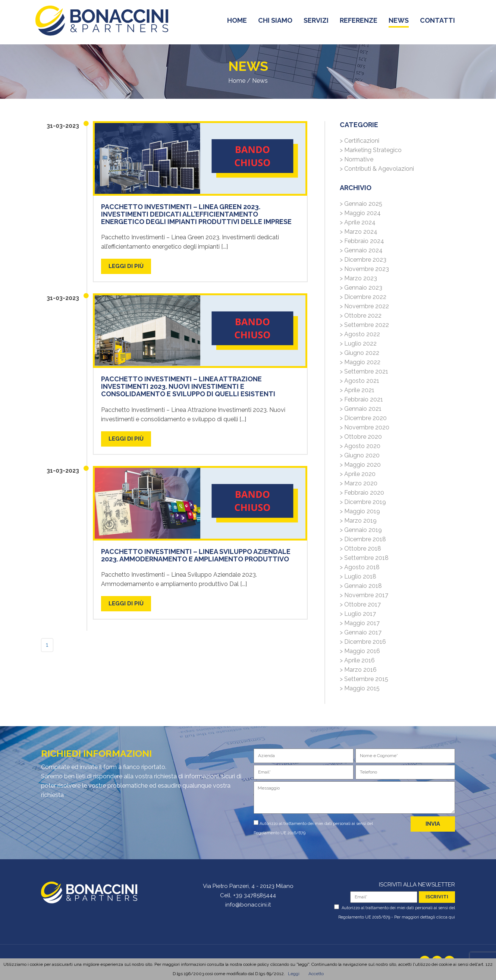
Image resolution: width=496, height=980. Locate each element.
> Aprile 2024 (358, 222)
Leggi (294, 974)
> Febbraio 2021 (361, 399)
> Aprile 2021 (357, 390)
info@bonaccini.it (248, 905)
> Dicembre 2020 (363, 418)
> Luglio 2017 (358, 614)
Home (237, 81)
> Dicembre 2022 (363, 297)
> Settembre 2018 (364, 558)
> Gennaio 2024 (361, 250)
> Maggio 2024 (360, 213)
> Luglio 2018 (358, 576)
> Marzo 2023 (358, 278)
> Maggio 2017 (360, 623)
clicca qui (446, 917)
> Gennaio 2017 (361, 632)
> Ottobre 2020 (361, 437)
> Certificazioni (360, 141)
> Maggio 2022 (360, 362)
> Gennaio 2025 (361, 204)
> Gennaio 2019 (361, 530)
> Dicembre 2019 (363, 502)
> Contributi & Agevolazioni (377, 169)
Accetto (316, 974)
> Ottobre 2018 (360, 549)
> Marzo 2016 (358, 670)
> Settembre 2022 (364, 325)
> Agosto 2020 (360, 446)
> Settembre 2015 (364, 679)
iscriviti (437, 897)
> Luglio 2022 (358, 344)
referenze (359, 22)
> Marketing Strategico (371, 150)
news (399, 22)
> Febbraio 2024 (362, 241)
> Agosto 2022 (360, 334)
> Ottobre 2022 (361, 316)
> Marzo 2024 (359, 232)
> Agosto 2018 (360, 567)
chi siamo (275, 22)
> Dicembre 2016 (363, 642)
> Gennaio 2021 (361, 409)
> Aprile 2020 (358, 474)
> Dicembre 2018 (363, 539)
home (237, 22)
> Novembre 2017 (364, 595)
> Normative (357, 159)
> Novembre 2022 (364, 306)
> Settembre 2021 (364, 371)
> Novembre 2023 (364, 269)
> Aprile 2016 (357, 660)
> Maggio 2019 (360, 511)
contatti (437, 22)
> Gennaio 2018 (361, 586)
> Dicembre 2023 (363, 260)
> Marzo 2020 (359, 483)
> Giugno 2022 (360, 353)
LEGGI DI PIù (126, 266)
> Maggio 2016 (360, 651)
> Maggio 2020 (360, 465)
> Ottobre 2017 (360, 604)
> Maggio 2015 (360, 688)
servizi (316, 22)
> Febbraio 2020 (362, 493)
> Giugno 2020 (360, 455)
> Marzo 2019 (358, 521)
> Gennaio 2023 (361, 288)
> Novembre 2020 (365, 427)
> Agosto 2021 (360, 381)
